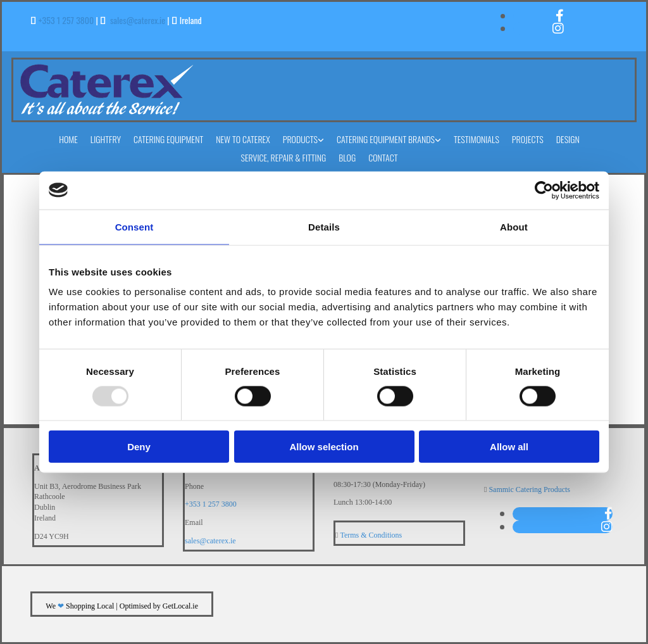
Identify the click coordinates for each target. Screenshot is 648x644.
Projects (528, 139)
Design (568, 139)
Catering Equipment (168, 139)
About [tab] (514, 226)
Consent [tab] (134, 226)
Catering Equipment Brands (386, 139)
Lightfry (106, 139)
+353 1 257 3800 (66, 20)
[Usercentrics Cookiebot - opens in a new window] (544, 190)
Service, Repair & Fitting (283, 157)
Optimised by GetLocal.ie (159, 606)
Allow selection (324, 447)
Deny (139, 447)
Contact (383, 157)
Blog (347, 157)
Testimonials (477, 139)
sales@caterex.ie (138, 20)
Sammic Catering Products (529, 489)
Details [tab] (324, 226)
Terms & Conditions (371, 535)
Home (68, 139)
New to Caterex (243, 139)
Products (300, 139)
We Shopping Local (80, 606)
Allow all (509, 447)
